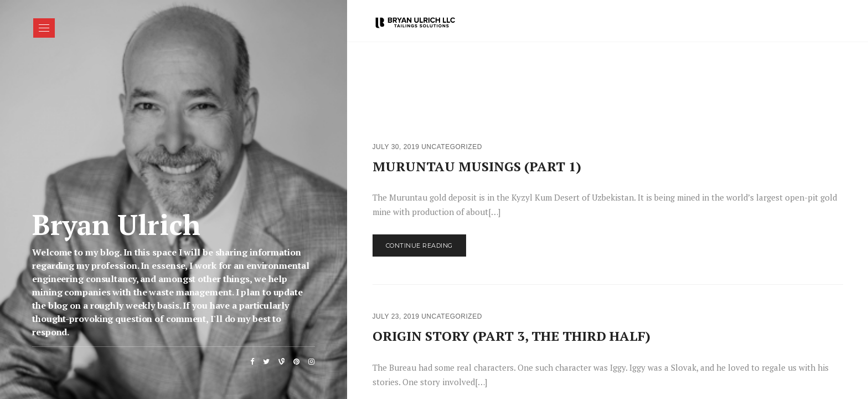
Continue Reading (419, 245)
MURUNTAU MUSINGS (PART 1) (477, 166)
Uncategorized (452, 147)
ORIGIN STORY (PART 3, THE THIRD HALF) (512, 336)
